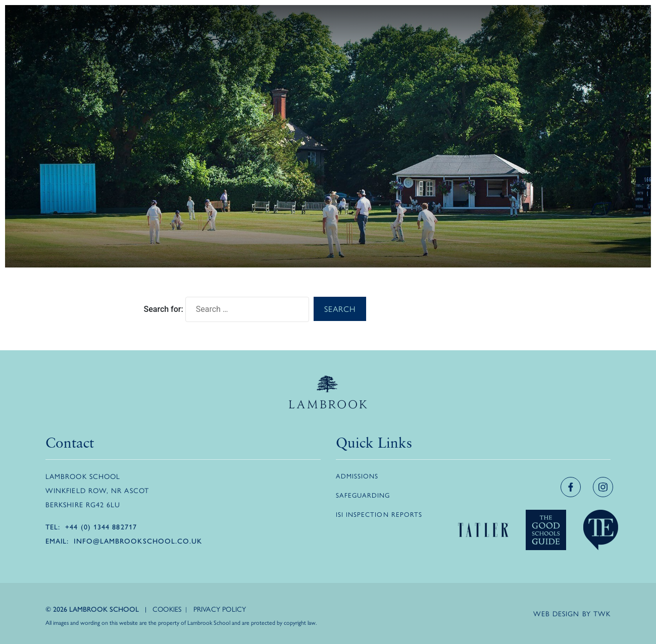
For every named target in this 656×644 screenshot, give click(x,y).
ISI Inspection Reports (379, 514)
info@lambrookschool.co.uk (138, 541)
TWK (602, 613)
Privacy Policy (220, 609)
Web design (557, 613)
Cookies (167, 609)
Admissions (357, 476)
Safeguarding (363, 495)
